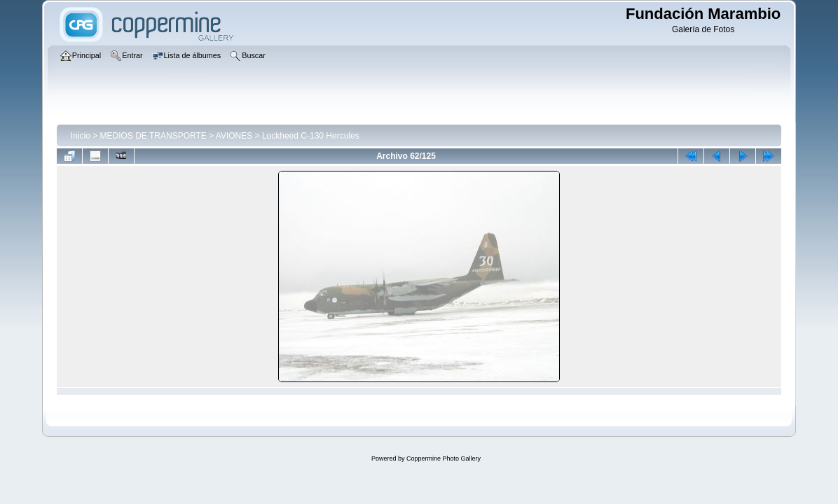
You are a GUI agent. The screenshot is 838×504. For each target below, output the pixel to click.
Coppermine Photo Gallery (444, 458)
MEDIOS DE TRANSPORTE (153, 136)
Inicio (81, 136)
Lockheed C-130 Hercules (311, 136)
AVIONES (234, 136)
